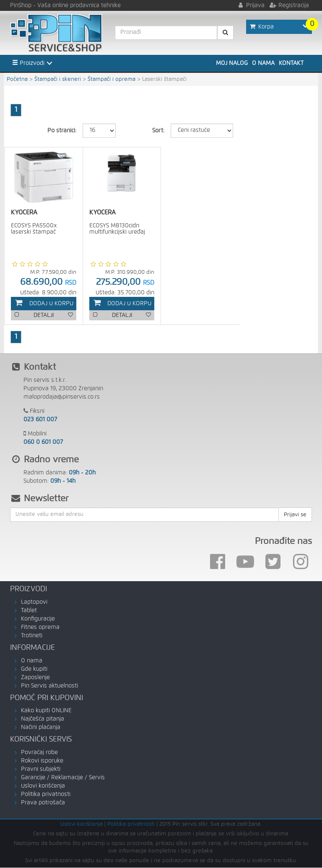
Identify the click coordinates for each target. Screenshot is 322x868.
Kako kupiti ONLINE (46, 711)
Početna (17, 79)
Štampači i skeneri (58, 79)
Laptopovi (34, 602)
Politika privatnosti (46, 795)
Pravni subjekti (41, 770)
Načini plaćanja (41, 728)
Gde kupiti (34, 669)
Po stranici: (62, 131)
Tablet (29, 610)
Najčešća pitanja (43, 719)
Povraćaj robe (39, 753)
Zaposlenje (35, 677)
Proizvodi (28, 63)
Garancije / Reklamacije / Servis (63, 778)
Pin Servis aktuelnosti (49, 686)
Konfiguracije (38, 619)
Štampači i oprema (112, 79)
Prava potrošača (43, 803)
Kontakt (291, 63)
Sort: (158, 131)
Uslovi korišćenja (43, 786)
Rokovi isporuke (42, 761)
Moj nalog (232, 63)
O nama (263, 63)
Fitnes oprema (40, 627)
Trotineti (32, 636)
